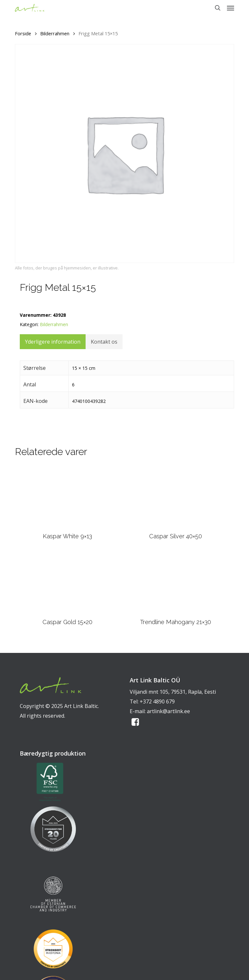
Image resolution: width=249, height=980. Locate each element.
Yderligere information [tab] (53, 342)
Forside (23, 33)
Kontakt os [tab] (104, 342)
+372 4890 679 (157, 701)
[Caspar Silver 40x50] (176, 497)
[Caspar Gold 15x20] (68, 583)
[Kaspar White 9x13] (67, 497)
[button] (231, 8)
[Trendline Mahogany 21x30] (175, 583)
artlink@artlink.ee (168, 711)
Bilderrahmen (55, 33)
